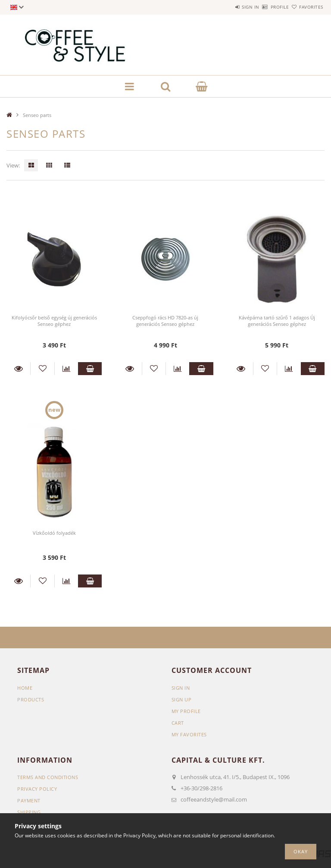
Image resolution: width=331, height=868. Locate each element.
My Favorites (189, 734)
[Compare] (66, 369)
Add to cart (90, 369)
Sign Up (182, 699)
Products (31, 699)
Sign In (181, 688)
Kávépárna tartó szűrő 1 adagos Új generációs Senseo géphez (277, 321)
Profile (265, 7)
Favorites (306, 7)
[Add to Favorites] (42, 369)
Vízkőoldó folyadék (54, 533)
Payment (29, 800)
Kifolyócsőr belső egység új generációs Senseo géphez (54, 321)
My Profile (186, 711)
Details (18, 369)
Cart (178, 723)
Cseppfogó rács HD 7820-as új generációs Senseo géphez (165, 321)
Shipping (29, 812)
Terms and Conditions (48, 777)
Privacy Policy (37, 789)
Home (25, 688)
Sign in (226, 7)
